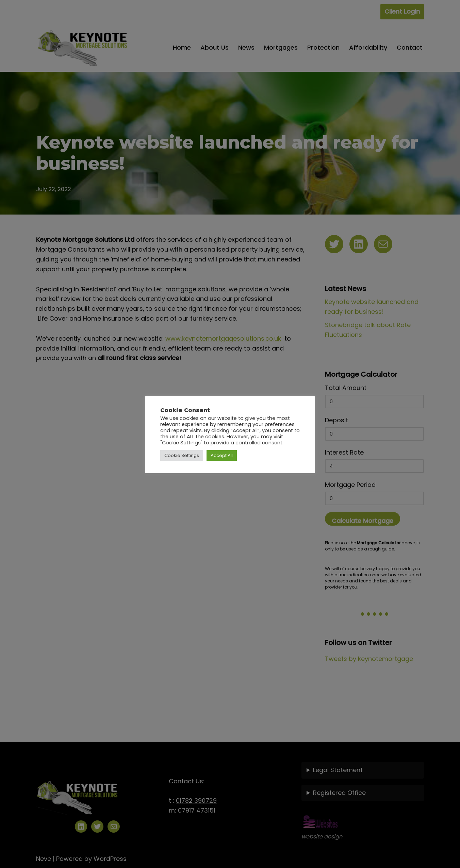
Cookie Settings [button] (182, 455)
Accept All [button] (222, 455)
